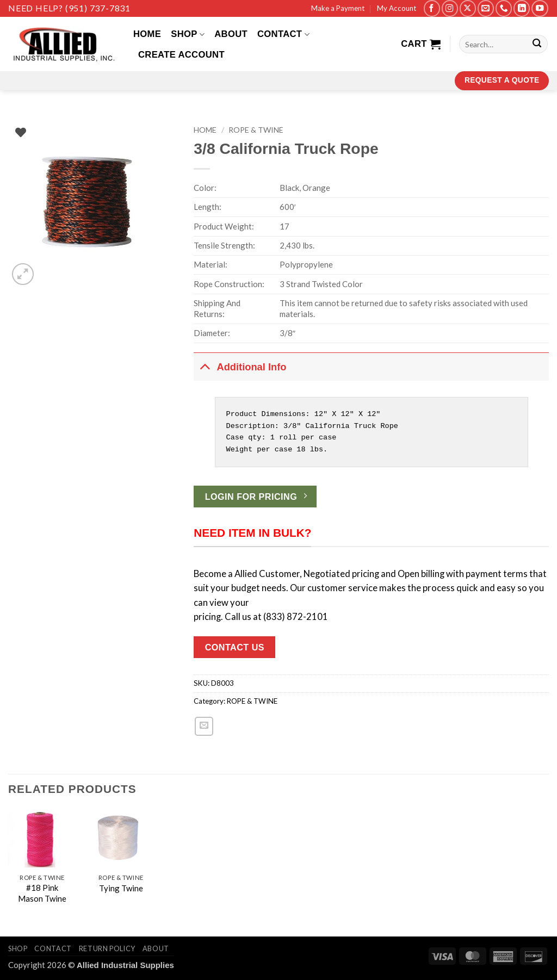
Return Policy (107, 948)
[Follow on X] (468, 8)
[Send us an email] (486, 8)
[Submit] (537, 44)
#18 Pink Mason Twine (42, 893)
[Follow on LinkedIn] (522, 8)
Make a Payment (338, 8)
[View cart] (421, 44)
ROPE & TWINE (256, 130)
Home (147, 34)
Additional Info (240, 366)
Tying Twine (121, 888)
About (231, 34)
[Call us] (504, 8)
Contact (283, 34)
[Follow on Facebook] (432, 8)
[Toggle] (205, 366)
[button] (23, 274)
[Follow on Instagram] (450, 8)
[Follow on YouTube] (540, 8)
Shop (188, 34)
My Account (397, 8)
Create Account (181, 55)
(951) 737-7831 (98, 8)
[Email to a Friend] (204, 726)
